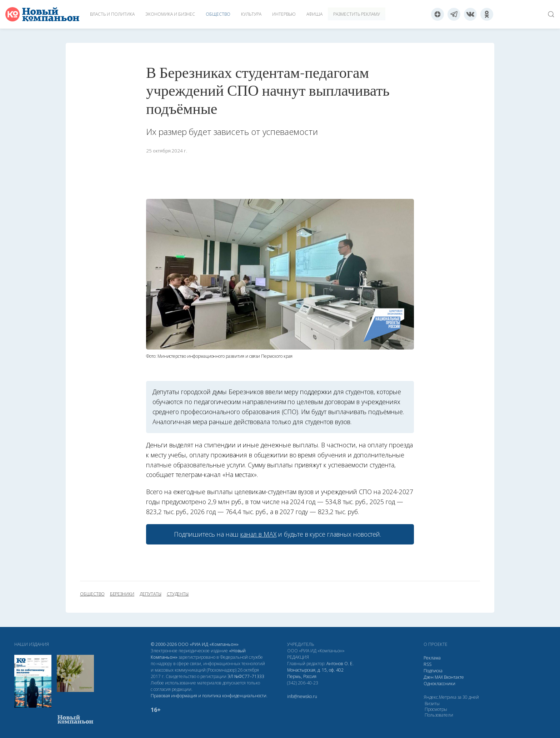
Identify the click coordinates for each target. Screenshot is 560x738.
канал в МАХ (258, 534)
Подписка (433, 671)
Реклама (432, 658)
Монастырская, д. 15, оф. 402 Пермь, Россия (315, 673)
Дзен (429, 677)
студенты (178, 594)
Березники (122, 594)
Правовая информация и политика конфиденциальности (209, 696)
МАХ (439, 677)
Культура (251, 14)
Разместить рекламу (357, 14)
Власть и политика (112, 14)
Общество (218, 14)
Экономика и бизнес (170, 14)
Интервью (284, 14)
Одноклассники (439, 684)
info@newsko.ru (302, 696)
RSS (427, 664)
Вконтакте (454, 677)
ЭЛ (246, 676)
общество (92, 594)
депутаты (151, 594)
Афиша (314, 14)
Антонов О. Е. (340, 664)
